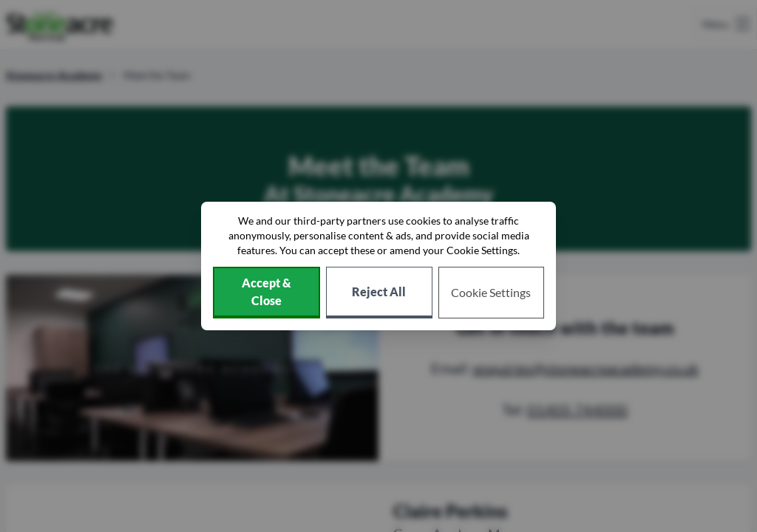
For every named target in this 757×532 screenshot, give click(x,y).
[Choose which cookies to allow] (492, 293)
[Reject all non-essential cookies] (379, 293)
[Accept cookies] (267, 293)
